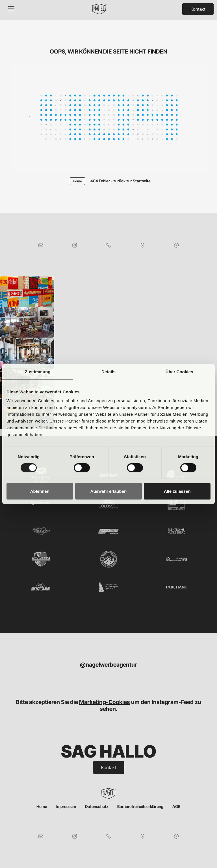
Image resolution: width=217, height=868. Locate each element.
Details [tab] (108, 371)
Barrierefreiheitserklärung (140, 806)
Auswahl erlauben (108, 491)
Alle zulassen (177, 491)
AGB (176, 806)
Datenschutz (97, 806)
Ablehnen (40, 491)
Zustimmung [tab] (38, 371)
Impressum (66, 806)
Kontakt (198, 9)
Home (42, 806)
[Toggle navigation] (11, 9)
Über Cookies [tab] (179, 371)
